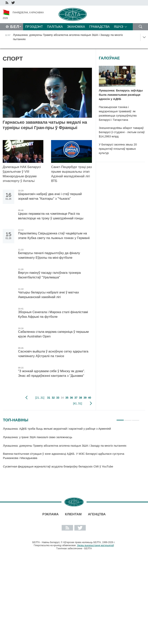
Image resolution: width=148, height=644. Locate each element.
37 (76, 398)
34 (62, 398)
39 (85, 398)
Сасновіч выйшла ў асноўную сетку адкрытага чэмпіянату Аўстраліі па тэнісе (53, 354)
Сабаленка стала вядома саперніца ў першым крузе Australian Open (53, 334)
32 (53, 398)
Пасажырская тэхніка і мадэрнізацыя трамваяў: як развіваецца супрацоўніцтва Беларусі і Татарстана (118, 113)
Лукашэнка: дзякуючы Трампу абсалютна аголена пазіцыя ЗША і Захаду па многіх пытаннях (65, 446)
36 (71, 398)
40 (90, 398)
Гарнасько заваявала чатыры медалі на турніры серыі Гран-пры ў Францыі (45, 125)
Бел (15, 27)
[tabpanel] (71, 449)
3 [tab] (136, 418)
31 (49, 398)
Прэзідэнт (34, 27)
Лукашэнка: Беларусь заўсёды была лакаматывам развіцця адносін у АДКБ (121, 95)
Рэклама (50, 514)
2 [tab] (128, 418)
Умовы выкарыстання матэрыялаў (95, 545)
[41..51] (78, 403)
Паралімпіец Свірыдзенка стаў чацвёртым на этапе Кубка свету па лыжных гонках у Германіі (54, 236)
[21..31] (40, 398)
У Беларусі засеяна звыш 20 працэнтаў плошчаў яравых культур (118, 149)
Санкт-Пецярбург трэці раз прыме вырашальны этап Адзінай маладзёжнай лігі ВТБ (71, 174)
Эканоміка (76, 27)
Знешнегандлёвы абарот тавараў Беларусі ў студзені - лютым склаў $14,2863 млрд (122, 132)
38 (81, 398)
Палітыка (55, 27)
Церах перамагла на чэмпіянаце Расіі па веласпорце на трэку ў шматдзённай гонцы (51, 216)
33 (58, 398)
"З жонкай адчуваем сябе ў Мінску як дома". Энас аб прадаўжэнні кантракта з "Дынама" (52, 373)
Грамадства (99, 27)
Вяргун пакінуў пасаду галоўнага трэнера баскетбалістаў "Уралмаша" (49, 275)
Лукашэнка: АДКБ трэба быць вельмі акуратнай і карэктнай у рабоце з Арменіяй (57, 429)
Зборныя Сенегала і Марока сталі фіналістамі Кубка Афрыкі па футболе (53, 314)
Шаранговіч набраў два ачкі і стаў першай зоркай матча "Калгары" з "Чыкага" (50, 196)
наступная (91, 403)
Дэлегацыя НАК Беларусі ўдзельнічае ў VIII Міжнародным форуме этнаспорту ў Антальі (22, 174)
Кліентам (73, 514)
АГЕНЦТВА (97, 514)
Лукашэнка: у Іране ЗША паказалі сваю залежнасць (37, 437)
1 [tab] (120, 418)
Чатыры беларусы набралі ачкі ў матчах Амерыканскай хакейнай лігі (49, 295)
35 (67, 398)
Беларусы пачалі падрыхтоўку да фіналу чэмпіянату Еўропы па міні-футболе (49, 255)
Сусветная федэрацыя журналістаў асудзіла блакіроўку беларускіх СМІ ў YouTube (58, 466)
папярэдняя (26, 398)
